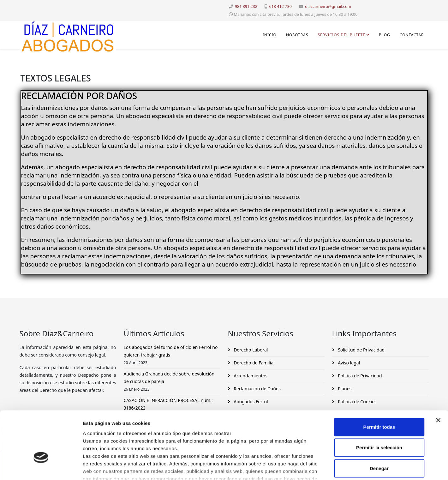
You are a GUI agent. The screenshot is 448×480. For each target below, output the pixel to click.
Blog (385, 35)
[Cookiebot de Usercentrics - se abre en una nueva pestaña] (41, 468)
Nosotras (297, 35)
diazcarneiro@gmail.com (328, 6)
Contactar (412, 35)
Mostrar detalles (342, 468)
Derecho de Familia (253, 363)
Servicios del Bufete (341, 35)
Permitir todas (379, 384)
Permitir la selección (379, 404)
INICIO (270, 35)
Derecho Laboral (250, 350)
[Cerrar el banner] (438, 377)
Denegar (379, 425)
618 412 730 (280, 6)
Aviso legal (349, 363)
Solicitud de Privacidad (361, 350)
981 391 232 (246, 6)
